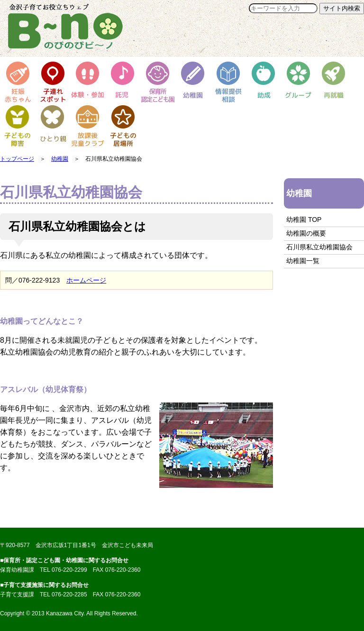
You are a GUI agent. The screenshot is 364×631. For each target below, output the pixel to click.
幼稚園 (60, 159)
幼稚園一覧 (303, 261)
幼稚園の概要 (306, 233)
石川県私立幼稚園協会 (319, 247)
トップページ (17, 159)
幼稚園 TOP (304, 219)
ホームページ (86, 280)
